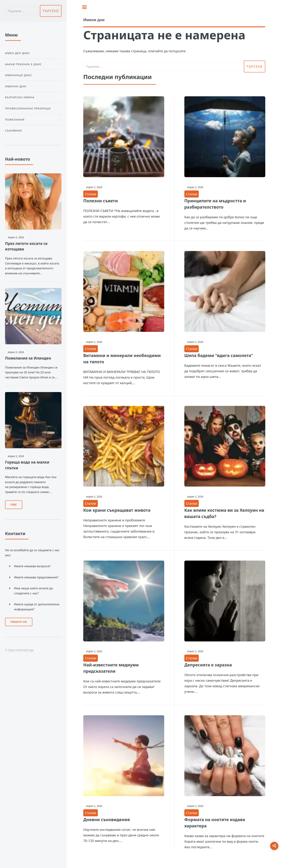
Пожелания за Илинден (28, 358)
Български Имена (20, 97)
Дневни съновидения (107, 819)
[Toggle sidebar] (84, 7)
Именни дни (16, 86)
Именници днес (19, 75)
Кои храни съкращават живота (117, 510)
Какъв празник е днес (23, 64)
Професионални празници (28, 108)
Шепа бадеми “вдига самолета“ (219, 355)
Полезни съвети (101, 201)
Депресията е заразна (208, 665)
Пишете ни (19, 622)
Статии (91, 194)
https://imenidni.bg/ (21, 650)
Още (14, 505)
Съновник (14, 130)
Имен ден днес (18, 53)
